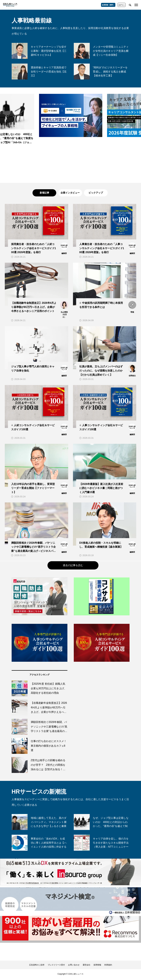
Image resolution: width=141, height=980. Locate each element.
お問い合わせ (74, 966)
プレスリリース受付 (56, 966)
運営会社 (87, 966)
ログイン (122, 5)
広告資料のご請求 (37, 966)
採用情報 (97, 966)
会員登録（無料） (108, 5)
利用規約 (108, 966)
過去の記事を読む (73, 567)
